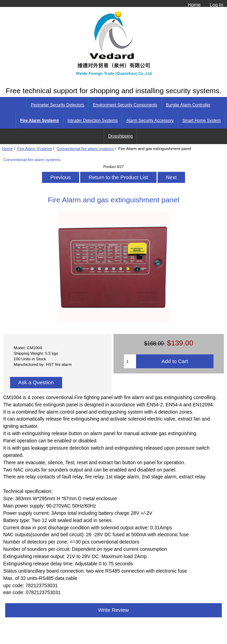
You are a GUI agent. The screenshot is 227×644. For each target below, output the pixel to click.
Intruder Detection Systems (93, 121)
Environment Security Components (125, 105)
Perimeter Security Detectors (57, 105)
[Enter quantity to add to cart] (130, 361)
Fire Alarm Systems (35, 148)
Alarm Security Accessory (150, 121)
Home (194, 5)
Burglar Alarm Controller (188, 105)
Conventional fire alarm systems (85, 148)
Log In (216, 5)
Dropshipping (121, 136)
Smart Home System (201, 121)
